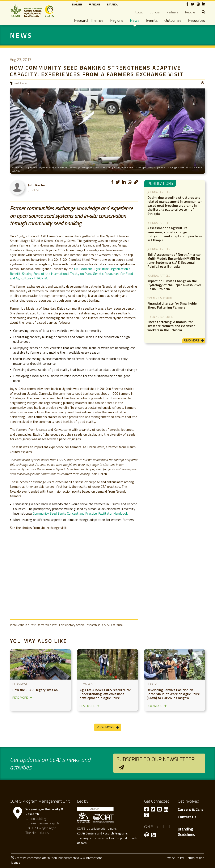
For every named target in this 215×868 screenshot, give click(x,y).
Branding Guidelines (186, 832)
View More (106, 727)
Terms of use (195, 858)
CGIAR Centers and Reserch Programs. (103, 833)
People (190, 12)
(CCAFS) (33, 190)
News (135, 20)
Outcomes (173, 20)
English (77, 4)
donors (82, 843)
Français (94, 4)
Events (152, 20)
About (139, 12)
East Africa (20, 83)
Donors (155, 12)
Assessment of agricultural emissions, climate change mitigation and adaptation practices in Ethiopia (175, 234)
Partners (172, 12)
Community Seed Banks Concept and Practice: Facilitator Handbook (80, 513)
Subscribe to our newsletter (156, 759)
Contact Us (187, 817)
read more (192, 340)
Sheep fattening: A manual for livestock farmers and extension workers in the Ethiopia (171, 326)
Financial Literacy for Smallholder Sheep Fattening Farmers (173, 305)
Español (112, 4)
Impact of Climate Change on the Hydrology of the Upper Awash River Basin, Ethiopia (174, 285)
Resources (197, 20)
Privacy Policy (174, 858)
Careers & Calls (191, 810)
